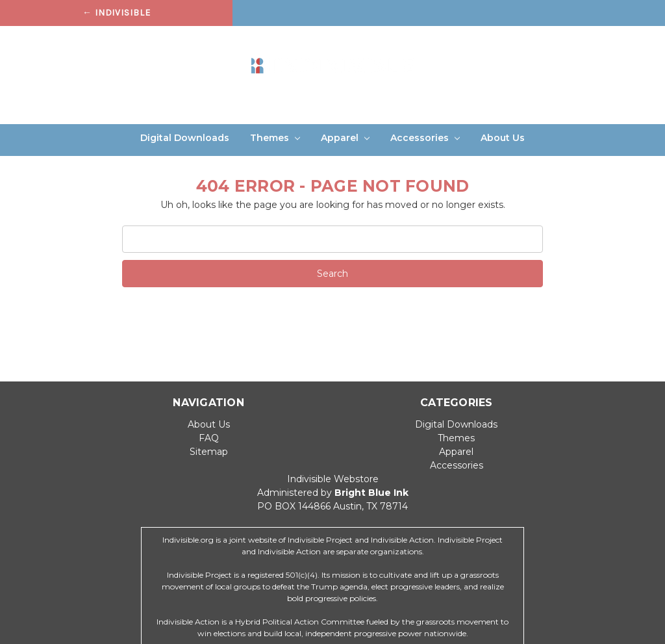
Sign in (544, 42)
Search (497, 42)
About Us (503, 138)
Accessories (425, 138)
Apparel (345, 138)
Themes (275, 138)
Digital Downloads (185, 138)
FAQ (209, 438)
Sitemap (209, 452)
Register (595, 42)
